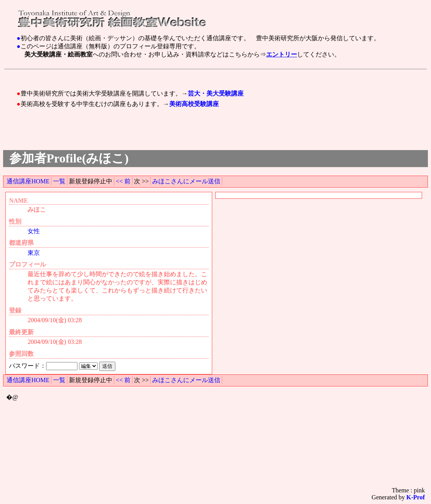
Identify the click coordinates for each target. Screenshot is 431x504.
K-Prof (416, 497)
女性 (34, 231)
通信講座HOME (28, 181)
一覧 (59, 181)
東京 (34, 253)
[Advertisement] (159, 75)
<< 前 (123, 181)
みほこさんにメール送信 (186, 181)
